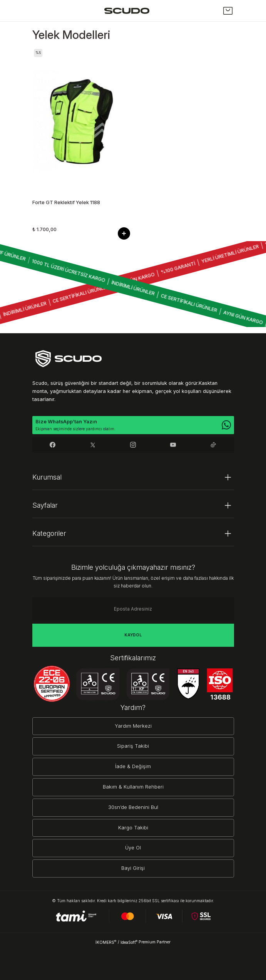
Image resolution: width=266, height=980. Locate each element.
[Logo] (127, 10)
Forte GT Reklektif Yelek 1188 (66, 202)
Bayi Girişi (133, 868)
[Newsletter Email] (133, 609)
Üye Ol (133, 848)
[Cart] (228, 11)
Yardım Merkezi (133, 726)
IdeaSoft (129, 942)
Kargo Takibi (133, 828)
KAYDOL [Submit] (133, 635)
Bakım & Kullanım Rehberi (133, 787)
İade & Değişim (133, 766)
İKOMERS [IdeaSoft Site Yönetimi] (106, 942)
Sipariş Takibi (133, 746)
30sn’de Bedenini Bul (133, 807)
